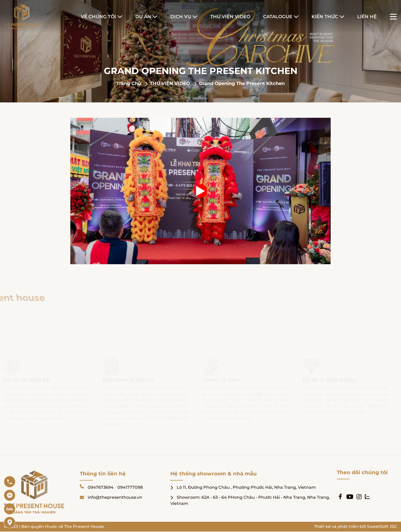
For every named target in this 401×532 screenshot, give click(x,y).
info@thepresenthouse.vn (111, 497)
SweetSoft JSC (382, 526)
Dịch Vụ (181, 17)
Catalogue (278, 17)
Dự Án (143, 17)
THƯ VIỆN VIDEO (171, 83)
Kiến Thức (325, 17)
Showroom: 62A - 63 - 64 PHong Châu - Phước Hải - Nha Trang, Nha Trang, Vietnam (250, 500)
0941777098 (130, 487)
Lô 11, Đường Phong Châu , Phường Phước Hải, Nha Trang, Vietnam (243, 487)
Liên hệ (367, 17)
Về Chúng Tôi (98, 17)
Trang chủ (129, 83)
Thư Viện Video (230, 17)
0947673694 (101, 487)
